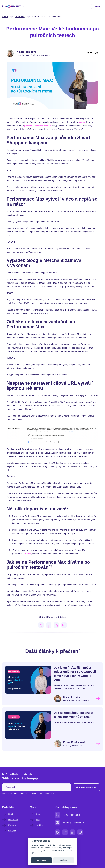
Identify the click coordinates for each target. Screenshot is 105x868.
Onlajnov (9, 836)
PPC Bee (27, 554)
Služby (8, 819)
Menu (97, 6)
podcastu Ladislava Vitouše (37, 126)
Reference (20, 17)
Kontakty (9, 830)
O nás (36, 819)
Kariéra (36, 830)
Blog (35, 825)
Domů (5, 17)
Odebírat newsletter (86, 792)
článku (82, 122)
